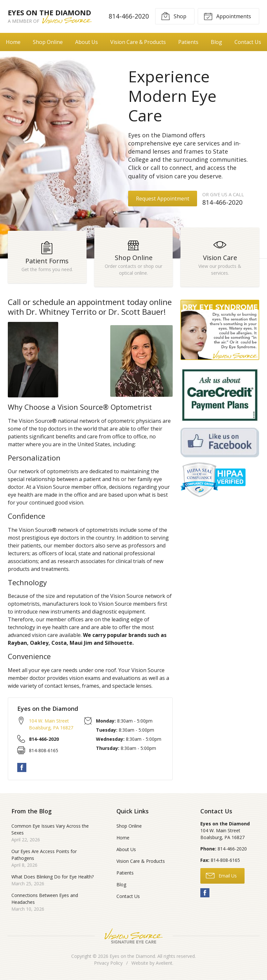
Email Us (221, 875)
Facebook (22, 767)
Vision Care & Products (138, 42)
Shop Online (48, 42)
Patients (188, 42)
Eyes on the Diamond (132, 956)
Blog (216, 42)
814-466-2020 (129, 16)
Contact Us (128, 896)
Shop (174, 16)
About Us (87, 42)
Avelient (164, 963)
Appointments (227, 16)
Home (13, 42)
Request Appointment (163, 199)
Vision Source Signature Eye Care (134, 936)
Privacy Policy (108, 963)
